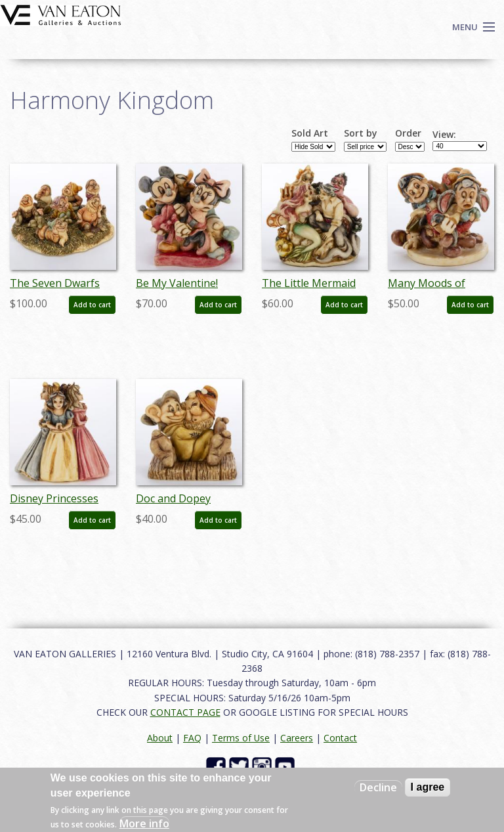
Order (408, 133)
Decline (378, 787)
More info (144, 823)
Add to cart (92, 305)
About (160, 738)
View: (444, 135)
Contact (340, 738)
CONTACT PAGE (185, 712)
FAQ (192, 738)
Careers (297, 738)
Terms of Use (241, 738)
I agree (428, 787)
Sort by (361, 133)
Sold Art (310, 133)
